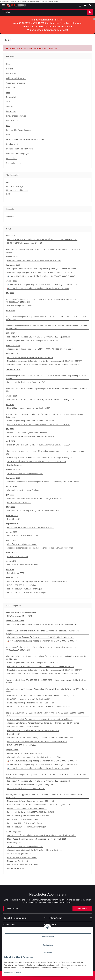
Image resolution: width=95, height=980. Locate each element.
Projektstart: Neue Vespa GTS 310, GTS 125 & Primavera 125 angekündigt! (38, 337)
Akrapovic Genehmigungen (18, 153)
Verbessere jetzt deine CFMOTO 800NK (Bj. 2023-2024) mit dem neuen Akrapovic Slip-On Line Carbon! (46, 377)
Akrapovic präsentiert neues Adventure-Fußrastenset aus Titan (34, 260)
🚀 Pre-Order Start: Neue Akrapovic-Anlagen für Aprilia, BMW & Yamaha (38, 288)
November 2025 (13, 257)
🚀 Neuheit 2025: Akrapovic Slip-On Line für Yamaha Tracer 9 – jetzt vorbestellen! (42, 284)
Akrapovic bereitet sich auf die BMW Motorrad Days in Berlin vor (35, 498)
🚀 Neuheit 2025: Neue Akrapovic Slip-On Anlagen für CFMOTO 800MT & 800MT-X (42, 276)
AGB (8, 102)
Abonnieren (82, 909)
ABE (8, 125)
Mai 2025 (10, 293)
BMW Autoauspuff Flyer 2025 (20, 306)
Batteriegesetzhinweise (16, 116)
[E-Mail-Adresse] (38, 909)
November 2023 (13, 470)
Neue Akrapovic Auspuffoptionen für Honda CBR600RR (31, 421)
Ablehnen (48, 952)
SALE (8, 135)
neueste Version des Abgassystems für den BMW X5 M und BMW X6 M (37, 581)
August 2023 (12, 486)
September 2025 (13, 265)
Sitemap (10, 106)
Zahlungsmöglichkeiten (16, 78)
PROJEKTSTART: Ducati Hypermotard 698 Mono (27, 433)
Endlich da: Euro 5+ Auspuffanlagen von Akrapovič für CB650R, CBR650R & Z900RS (42, 239)
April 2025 (11, 310)
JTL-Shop (52, 977)
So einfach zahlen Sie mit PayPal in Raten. (25, 473)
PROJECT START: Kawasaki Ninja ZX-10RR (25, 243)
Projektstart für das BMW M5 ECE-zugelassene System (30, 357)
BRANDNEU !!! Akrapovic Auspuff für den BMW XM (29, 408)
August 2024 (12, 396)
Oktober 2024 (12, 354)
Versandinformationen (16, 83)
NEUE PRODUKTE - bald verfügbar (22, 585)
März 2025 (11, 333)
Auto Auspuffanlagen (15, 186)
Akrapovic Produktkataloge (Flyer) (21, 612)
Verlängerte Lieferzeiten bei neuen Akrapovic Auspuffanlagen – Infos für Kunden (42, 269)
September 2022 (13, 524)
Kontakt (9, 69)
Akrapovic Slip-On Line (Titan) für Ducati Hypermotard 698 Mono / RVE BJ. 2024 (41, 399)
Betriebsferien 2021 (16, 573)
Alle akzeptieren (48, 937)
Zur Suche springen (32, 1)
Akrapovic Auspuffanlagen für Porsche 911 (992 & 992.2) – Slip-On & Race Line (40, 272)
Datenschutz (20, 972)
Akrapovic (10, 217)
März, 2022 (11, 540)
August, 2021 (12, 561)
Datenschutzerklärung (49, 900)
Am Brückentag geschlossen (19, 502)
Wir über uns (12, 73)
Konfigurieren (48, 945)
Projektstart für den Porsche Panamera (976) (26, 382)
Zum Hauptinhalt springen (12, 1)
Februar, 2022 (12, 553)
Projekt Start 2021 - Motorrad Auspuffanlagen (27, 592)
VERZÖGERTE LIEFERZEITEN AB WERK (23, 565)
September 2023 (13, 478)
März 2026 (11, 236)
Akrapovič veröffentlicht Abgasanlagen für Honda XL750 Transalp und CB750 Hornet (43, 482)
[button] (80, 5)
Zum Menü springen (49, 1)
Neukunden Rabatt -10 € (18, 556)
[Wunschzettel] (85, 5)
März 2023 (11, 507)
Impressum (9, 972)
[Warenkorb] (90, 5)
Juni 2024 (10, 404)
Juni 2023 (10, 495)
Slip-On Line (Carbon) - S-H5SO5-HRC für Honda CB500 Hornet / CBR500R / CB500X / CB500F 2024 (45, 452)
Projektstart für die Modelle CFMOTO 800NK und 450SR (31, 436)
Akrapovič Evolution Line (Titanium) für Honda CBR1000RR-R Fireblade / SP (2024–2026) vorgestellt (43, 251)
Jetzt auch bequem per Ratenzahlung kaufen (25, 139)
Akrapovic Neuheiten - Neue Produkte (23, 490)
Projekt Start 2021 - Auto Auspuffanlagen (25, 589)
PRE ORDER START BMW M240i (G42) (23, 536)
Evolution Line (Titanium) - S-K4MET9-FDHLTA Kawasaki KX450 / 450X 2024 (39, 445)
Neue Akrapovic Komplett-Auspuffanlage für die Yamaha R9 (33, 340)
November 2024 (13, 345)
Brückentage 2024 (15, 465)
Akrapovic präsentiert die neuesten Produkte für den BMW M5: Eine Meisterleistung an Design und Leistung (47, 327)
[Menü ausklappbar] (3, 4)
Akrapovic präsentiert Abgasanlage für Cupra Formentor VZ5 (33, 511)
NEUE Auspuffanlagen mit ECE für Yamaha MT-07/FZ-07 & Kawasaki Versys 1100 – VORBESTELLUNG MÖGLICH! (41, 301)
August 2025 (12, 281)
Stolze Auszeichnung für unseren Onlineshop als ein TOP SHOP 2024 (37, 461)
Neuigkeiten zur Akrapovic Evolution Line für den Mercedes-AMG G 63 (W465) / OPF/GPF (45, 361)
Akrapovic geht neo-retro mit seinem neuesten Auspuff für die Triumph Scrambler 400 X (45, 365)
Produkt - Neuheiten (15, 621)
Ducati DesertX (14, 519)
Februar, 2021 (12, 578)
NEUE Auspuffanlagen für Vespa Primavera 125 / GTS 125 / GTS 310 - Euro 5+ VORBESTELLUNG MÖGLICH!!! (46, 318)
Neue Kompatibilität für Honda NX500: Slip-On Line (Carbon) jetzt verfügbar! (40, 457)
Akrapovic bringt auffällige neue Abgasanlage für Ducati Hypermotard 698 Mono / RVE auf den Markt (46, 390)
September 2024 (13, 369)
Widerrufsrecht (13, 121)
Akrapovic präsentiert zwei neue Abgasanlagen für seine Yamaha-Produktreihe (41, 548)
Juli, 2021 (10, 569)
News (9, 64)
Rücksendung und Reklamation (20, 149)
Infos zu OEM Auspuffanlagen (19, 130)
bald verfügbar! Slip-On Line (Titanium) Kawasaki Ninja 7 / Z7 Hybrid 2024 (39, 424)
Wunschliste (11, 158)
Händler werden (13, 144)
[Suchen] (45, 12)
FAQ (8, 92)
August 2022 (12, 532)
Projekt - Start (12, 750)
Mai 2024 (10, 429)
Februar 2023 (12, 515)
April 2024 (11, 441)
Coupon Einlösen (13, 163)
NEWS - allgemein (14, 831)
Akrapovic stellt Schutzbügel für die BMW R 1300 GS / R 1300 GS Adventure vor (41, 349)
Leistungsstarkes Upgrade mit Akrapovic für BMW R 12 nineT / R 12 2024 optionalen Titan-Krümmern (45, 416)
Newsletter (11, 88)
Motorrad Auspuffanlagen (17, 190)
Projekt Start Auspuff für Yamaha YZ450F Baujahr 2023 (30, 527)
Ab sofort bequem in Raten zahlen (22, 544)
